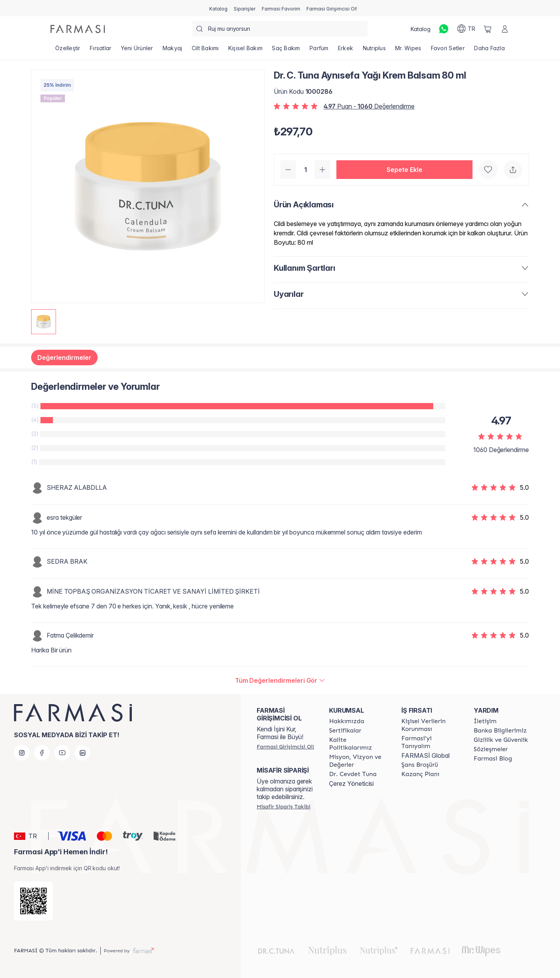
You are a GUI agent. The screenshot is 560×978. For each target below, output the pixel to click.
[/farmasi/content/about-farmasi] (430, 742)
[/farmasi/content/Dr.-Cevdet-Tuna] (353, 774)
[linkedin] (82, 753)
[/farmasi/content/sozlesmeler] (491, 749)
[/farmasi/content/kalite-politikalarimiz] (358, 744)
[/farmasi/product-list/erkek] (346, 51)
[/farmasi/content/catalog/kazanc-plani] (420, 774)
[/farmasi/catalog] (218, 8)
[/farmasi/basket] (488, 29)
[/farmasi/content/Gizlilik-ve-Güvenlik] (501, 740)
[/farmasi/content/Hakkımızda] (346, 721)
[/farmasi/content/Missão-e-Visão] (358, 761)
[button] (404, 170)
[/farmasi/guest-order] (283, 806)
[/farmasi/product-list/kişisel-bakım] (246, 51)
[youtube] (62, 753)
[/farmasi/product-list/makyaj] (172, 51)
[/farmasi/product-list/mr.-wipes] (408, 51)
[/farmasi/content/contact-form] (485, 721)
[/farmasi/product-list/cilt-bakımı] (205, 51)
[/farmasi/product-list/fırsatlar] (101, 51)
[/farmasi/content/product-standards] (345, 731)
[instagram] (22, 753)
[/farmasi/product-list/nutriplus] (374, 51)
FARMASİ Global (425, 755)
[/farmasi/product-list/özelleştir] (68, 51)
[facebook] (42, 753)
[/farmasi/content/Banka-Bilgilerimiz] (500, 731)
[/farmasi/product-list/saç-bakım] (286, 51)
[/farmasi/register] (245, 8)
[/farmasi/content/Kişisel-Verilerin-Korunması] (430, 725)
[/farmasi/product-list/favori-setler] (448, 51)
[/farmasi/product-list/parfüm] (319, 51)
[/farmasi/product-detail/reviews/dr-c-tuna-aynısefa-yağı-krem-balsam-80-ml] (280, 680)
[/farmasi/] (78, 29)
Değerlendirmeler (64, 358)
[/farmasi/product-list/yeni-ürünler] (137, 51)
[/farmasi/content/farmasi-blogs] (493, 759)
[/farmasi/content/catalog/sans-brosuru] (420, 765)
